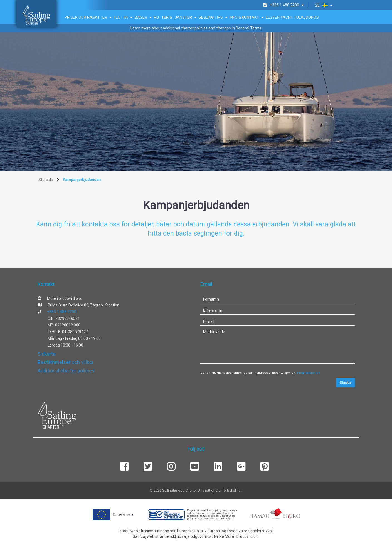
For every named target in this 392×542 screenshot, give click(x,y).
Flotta (123, 17)
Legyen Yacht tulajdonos (292, 17)
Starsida (46, 180)
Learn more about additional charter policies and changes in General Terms (196, 28)
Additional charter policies (66, 371)
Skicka (345, 383)
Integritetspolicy (308, 373)
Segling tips (213, 17)
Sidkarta (46, 354)
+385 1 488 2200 (62, 312)
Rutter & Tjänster (175, 17)
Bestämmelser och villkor (66, 362)
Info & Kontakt (246, 17)
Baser (143, 17)
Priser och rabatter (88, 17)
